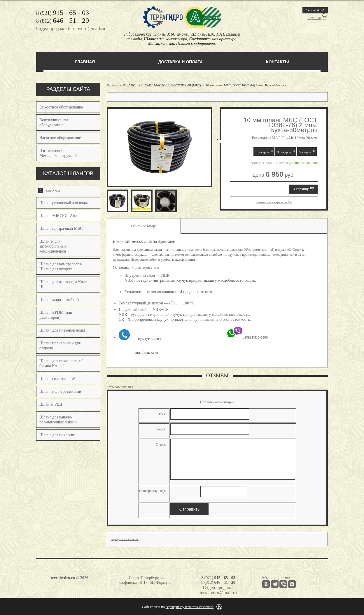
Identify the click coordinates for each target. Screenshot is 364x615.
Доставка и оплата (180, 62)
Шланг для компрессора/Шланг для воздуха (61, 267)
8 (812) (63, 21)
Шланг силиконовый (57, 379)
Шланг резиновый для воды (64, 203)
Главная (85, 62)
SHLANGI (49, 191)
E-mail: (161, 429)
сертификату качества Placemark (190, 607)
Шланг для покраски (57, 435)
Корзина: (314, 18)
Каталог (112, 85)
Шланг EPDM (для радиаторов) (56, 315)
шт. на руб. (315, 10)
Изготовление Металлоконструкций (58, 153)
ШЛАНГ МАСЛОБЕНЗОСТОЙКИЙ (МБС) (171, 85)
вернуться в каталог (125, 539)
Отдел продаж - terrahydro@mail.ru (71, 28)
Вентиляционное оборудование (54, 122)
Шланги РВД (51, 404)
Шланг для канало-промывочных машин (58, 420)
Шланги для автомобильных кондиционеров (53, 246)
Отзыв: (161, 444)
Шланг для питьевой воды (62, 330)
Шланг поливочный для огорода (60, 346)
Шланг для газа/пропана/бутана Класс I (61, 363)
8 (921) (63, 13)
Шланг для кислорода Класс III (64, 284)
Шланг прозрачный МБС (61, 228)
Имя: (163, 414)
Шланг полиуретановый (60, 391)
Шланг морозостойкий (59, 300)
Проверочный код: (153, 491)
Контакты (277, 62)
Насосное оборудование (60, 138)
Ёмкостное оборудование (61, 107)
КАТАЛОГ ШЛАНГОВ (68, 174)
